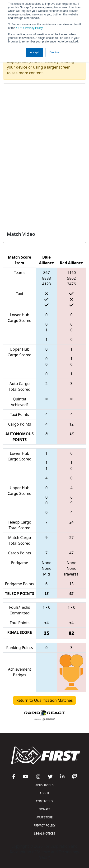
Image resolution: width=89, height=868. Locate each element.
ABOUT (44, 793)
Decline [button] (54, 52)
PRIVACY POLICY (45, 825)
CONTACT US (45, 801)
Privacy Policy (29, 28)
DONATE (44, 809)
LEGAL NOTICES (44, 833)
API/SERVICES (44, 785)
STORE (44, 817)
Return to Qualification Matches (45, 700)
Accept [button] (34, 52)
